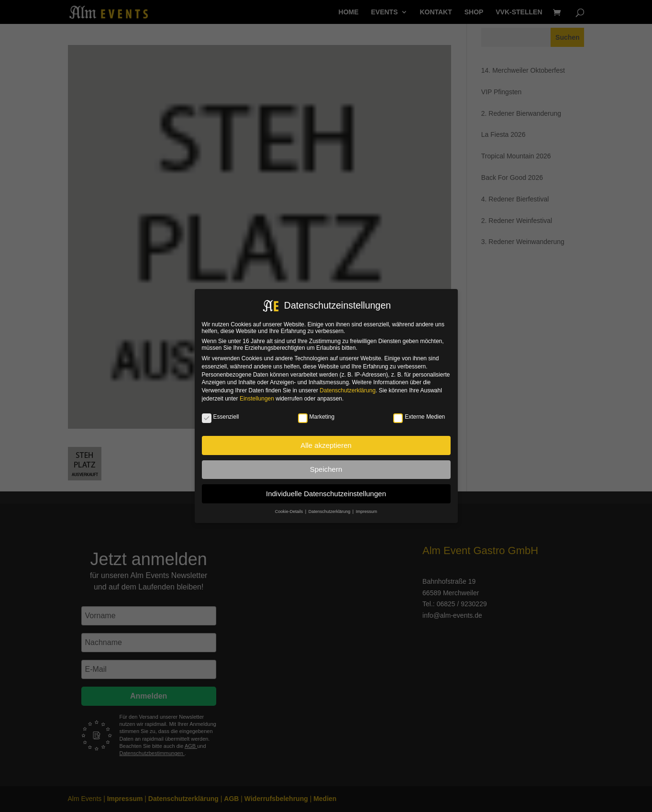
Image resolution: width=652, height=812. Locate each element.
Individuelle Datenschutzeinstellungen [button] (326, 494)
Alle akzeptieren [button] (326, 445)
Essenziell (221, 417)
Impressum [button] (367, 512)
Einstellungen (257, 399)
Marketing (316, 417)
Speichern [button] (326, 469)
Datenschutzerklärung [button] (330, 512)
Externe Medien (419, 417)
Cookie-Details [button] (290, 512)
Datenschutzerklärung (348, 390)
